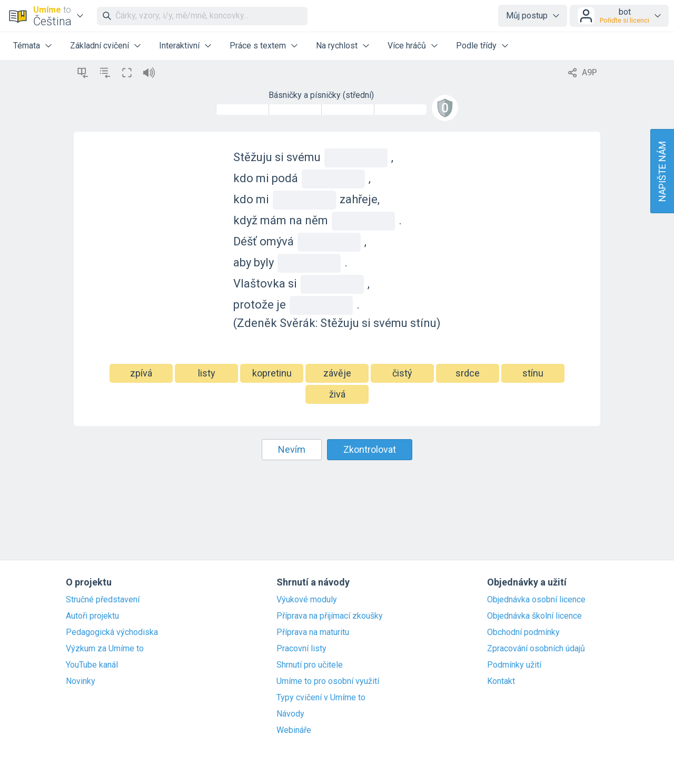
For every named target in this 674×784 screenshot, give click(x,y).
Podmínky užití (514, 665)
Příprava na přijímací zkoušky (330, 616)
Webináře (294, 730)
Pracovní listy (301, 649)
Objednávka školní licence (534, 616)
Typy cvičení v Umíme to (321, 698)
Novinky (81, 681)
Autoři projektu (92, 616)
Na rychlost (337, 46)
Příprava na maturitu (313, 632)
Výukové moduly (307, 600)
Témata (27, 46)
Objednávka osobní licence (536, 600)
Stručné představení (103, 600)
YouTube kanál (92, 665)
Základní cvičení (100, 46)
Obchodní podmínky (523, 632)
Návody (290, 714)
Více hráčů (407, 46)
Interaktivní (179, 46)
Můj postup (527, 16)
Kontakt (501, 681)
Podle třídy (476, 46)
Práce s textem (258, 46)
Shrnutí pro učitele (310, 665)
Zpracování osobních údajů (536, 649)
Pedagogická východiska (112, 632)
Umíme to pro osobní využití (328, 681)
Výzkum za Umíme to (105, 649)
